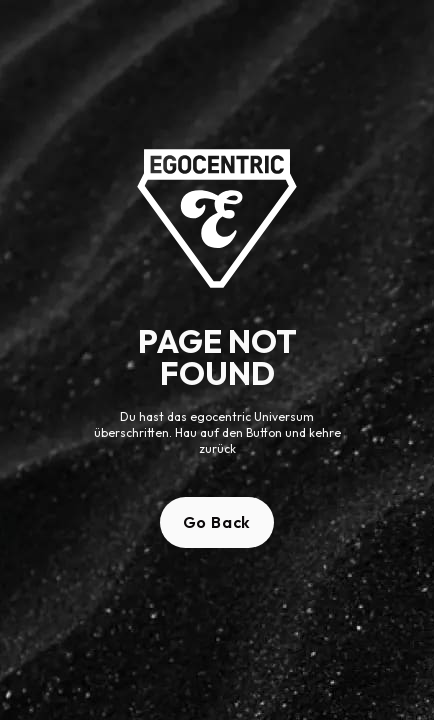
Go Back (217, 522)
